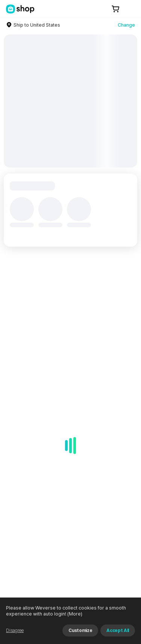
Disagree (15, 631)
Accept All (118, 631)
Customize (80, 631)
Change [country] (126, 25)
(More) (74, 614)
